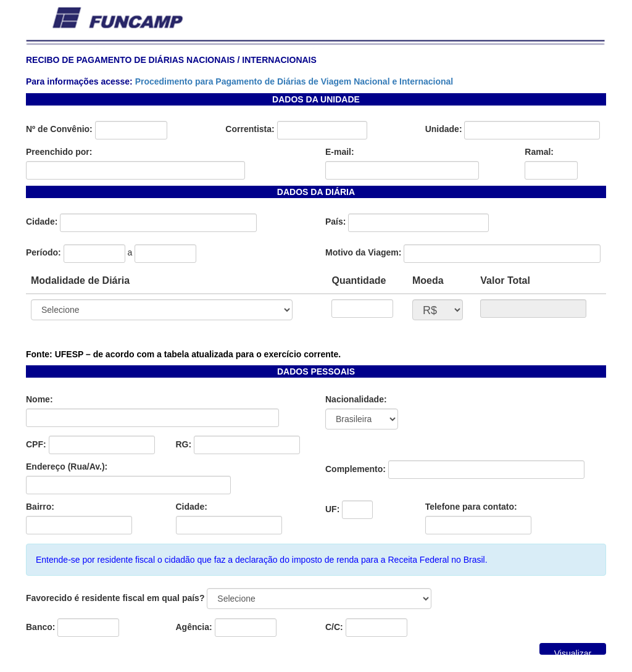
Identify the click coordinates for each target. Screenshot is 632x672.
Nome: (39, 399)
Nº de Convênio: (59, 129)
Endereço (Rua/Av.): (67, 467)
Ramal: (539, 152)
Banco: (40, 627)
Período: (44, 252)
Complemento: (355, 469)
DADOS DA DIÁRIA (316, 192)
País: (335, 222)
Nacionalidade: (356, 399)
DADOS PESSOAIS (316, 371)
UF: (332, 509)
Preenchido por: (59, 152)
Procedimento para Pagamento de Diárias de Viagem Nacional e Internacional (294, 81)
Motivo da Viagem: (363, 252)
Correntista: (250, 129)
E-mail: (340, 152)
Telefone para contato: (471, 507)
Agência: (194, 627)
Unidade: (444, 129)
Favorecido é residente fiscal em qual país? (115, 598)
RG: (184, 444)
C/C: (334, 627)
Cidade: (42, 222)
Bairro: (40, 507)
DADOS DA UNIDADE (316, 99)
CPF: (36, 444)
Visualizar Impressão (572, 652)
